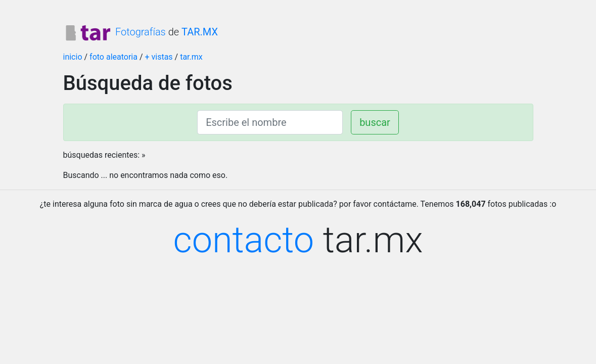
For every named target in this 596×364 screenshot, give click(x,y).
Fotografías (114, 32)
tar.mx (191, 57)
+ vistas (158, 57)
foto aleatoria (113, 57)
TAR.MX (200, 32)
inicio (73, 57)
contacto (244, 240)
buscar (375, 122)
